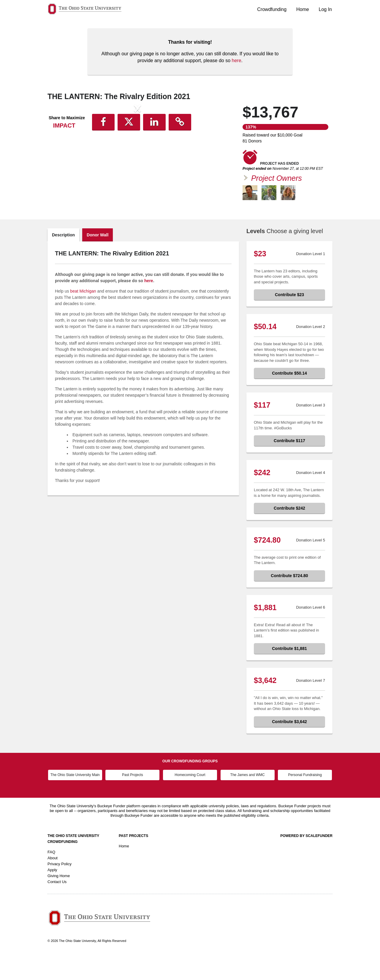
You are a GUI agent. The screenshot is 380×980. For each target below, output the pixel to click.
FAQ (51, 877)
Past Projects (133, 800)
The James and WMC (248, 800)
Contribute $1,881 (289, 673)
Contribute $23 (289, 320)
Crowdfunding (272, 9)
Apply (52, 895)
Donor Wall (98, 260)
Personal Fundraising (305, 800)
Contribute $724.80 (289, 601)
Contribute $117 (289, 466)
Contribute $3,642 (289, 747)
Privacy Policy (60, 889)
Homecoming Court (190, 800)
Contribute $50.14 (289, 398)
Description (63, 260)
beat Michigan (83, 316)
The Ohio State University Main (75, 800)
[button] (61, 157)
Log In (325, 9)
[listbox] (137, 158)
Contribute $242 (289, 533)
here (237, 61)
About (53, 883)
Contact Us (57, 907)
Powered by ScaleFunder (306, 861)
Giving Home (59, 901)
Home (303, 9)
